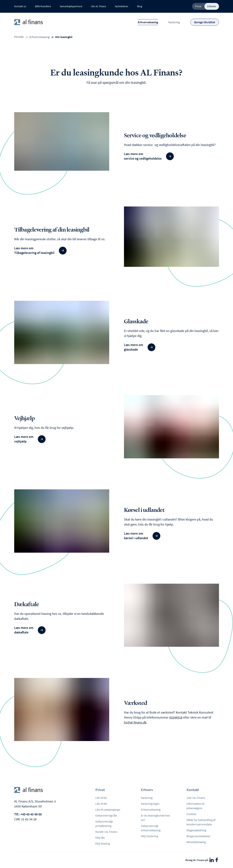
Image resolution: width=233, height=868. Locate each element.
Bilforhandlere (43, 6)
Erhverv (212, 6)
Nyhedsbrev (122, 6)
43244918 (176, 717)
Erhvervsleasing (148, 22)
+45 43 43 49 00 (31, 814)
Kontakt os (20, 6)
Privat (198, 6)
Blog (140, 6)
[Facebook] (217, 860)
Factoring (174, 22)
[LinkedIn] (212, 860)
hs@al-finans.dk (135, 722)
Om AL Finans (99, 6)
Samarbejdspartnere (71, 6)
